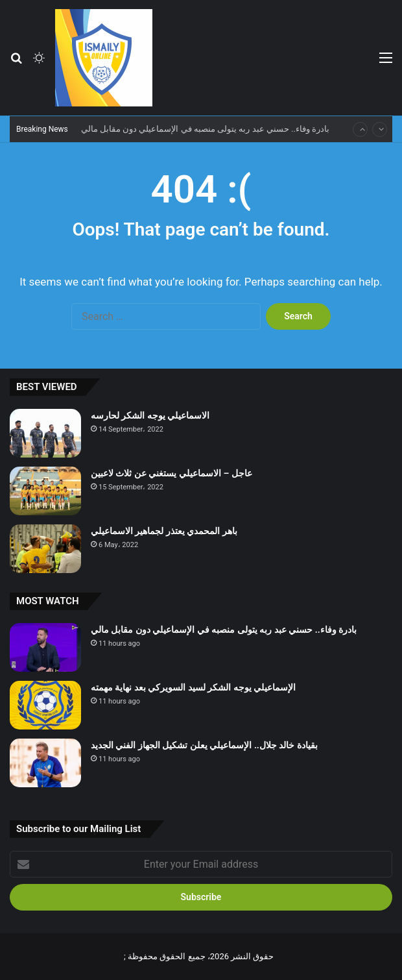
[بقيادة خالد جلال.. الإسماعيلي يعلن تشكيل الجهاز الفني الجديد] (45, 763)
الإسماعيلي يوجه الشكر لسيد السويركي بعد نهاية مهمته (193, 687)
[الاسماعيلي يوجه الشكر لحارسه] (45, 433)
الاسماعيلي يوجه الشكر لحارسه (150, 415)
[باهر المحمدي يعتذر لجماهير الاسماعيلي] (45, 549)
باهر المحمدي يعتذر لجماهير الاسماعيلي (164, 531)
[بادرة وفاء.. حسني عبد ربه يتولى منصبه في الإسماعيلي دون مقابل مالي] (45, 647)
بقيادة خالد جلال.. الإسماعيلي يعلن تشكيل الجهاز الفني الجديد (204, 745)
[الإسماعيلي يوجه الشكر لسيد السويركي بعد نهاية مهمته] (45, 705)
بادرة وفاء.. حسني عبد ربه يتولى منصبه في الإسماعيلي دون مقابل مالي (205, 129)
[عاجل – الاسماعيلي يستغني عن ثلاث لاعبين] (45, 491)
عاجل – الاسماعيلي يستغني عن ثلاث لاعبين (171, 473)
